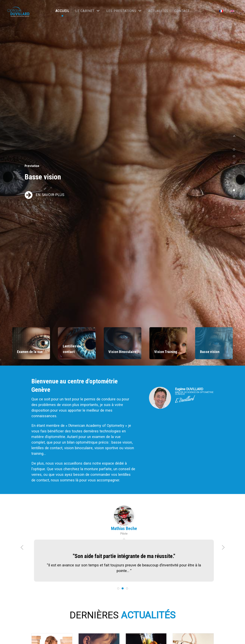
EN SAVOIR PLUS (50, 195)
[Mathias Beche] (124, 517)
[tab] (118, 588)
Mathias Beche (124, 529)
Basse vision (43, 177)
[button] (234, 138)
